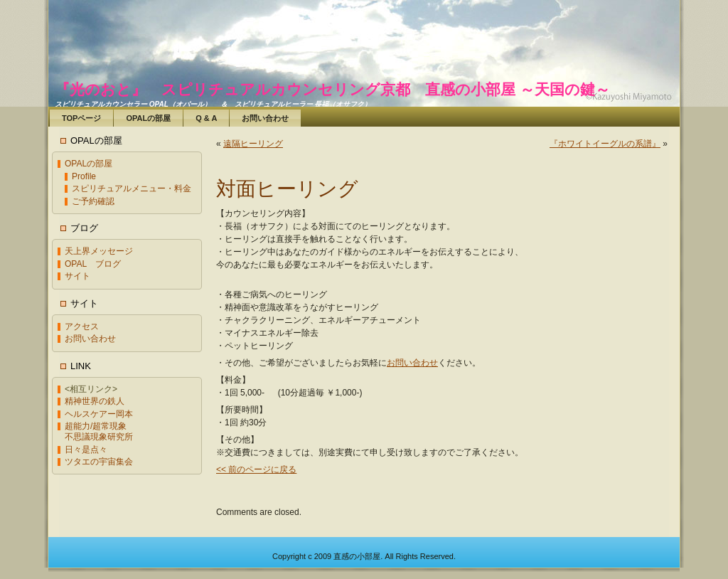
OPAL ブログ (93, 264)
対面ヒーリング (287, 189)
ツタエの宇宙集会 (99, 462)
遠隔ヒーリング (253, 144)
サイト (77, 276)
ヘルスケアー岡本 (99, 414)
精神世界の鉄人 (95, 401)
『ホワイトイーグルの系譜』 (605, 144)
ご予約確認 (93, 201)
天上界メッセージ (99, 251)
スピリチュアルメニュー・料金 (132, 188)
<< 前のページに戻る (256, 469)
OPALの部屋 (89, 164)
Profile (84, 176)
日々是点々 (86, 450)
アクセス (82, 326)
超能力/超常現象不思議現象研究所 (99, 431)
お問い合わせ (90, 339)
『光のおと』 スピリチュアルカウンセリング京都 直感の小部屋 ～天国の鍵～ (332, 89)
